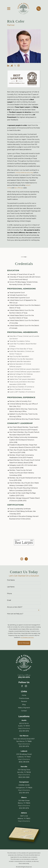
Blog (24, 705)
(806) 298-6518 (24, 762)
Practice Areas (24, 698)
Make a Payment (24, 708)
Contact (24, 711)
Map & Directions (24, 728)
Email (9, 600)
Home (24, 695)
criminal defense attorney (24, 173)
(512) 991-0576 (24, 677)
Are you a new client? (15, 607)
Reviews (24, 701)
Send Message (24, 643)
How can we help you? (15, 614)
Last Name (11, 587)
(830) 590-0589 (24, 777)
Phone (10, 593)
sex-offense (19, 188)
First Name (11, 580)
